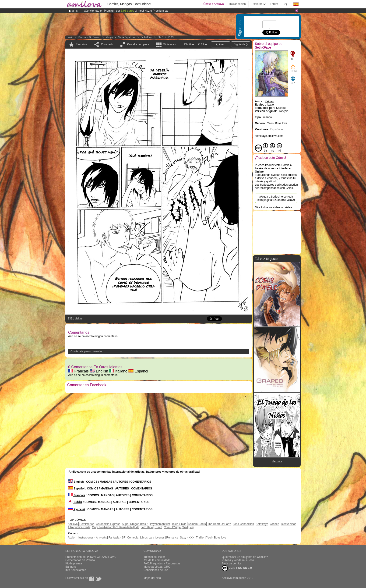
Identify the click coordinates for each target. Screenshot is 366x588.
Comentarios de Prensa (80, 560)
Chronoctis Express (108, 524)
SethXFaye (146, 37)
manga (109, 37)
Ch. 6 (160, 37)
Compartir (107, 44)
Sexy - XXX (187, 538)
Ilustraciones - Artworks (92, 538)
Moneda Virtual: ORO (157, 567)
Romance (172, 538)
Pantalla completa (138, 44)
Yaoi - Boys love (127, 37)
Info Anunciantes (76, 570)
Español (138, 371)
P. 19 (171, 37)
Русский (76, 509)
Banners (71, 567)
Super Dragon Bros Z (135, 524)
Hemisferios (87, 524)
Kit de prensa (74, 563)
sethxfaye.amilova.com (269, 136)
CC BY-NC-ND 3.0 (237, 568)
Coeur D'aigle (173, 527)
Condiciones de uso (156, 570)
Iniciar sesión (238, 4)
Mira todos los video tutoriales (273, 207)
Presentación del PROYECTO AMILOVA (90, 557)
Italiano (118, 371)
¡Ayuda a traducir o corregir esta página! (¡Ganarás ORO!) (276, 198)
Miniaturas (169, 44)
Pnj (192, 527)
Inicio (70, 37)
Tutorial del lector (154, 557)
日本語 (75, 502)
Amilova (73, 524)
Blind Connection (243, 524)
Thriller (200, 538)
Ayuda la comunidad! (157, 560)
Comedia (133, 538)
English (99, 371)
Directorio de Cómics (89, 37)
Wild (185, 527)
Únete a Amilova (213, 4)
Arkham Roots (197, 524)
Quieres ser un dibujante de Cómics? (245, 557)
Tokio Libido (179, 524)
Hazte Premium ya (156, 11)
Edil (137, 527)
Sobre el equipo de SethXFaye (269, 46)
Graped (274, 524)
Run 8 (158, 527)
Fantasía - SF (117, 538)
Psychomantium (160, 524)
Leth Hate (147, 527)
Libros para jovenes (152, 538)
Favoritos (82, 44)
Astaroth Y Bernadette (119, 527)
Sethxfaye (262, 524)
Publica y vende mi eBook (238, 560)
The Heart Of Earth (219, 524)
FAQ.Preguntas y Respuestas (162, 563)
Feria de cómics (232, 563)
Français (78, 371)
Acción (72, 538)
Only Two (98, 527)
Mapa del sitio (152, 578)
